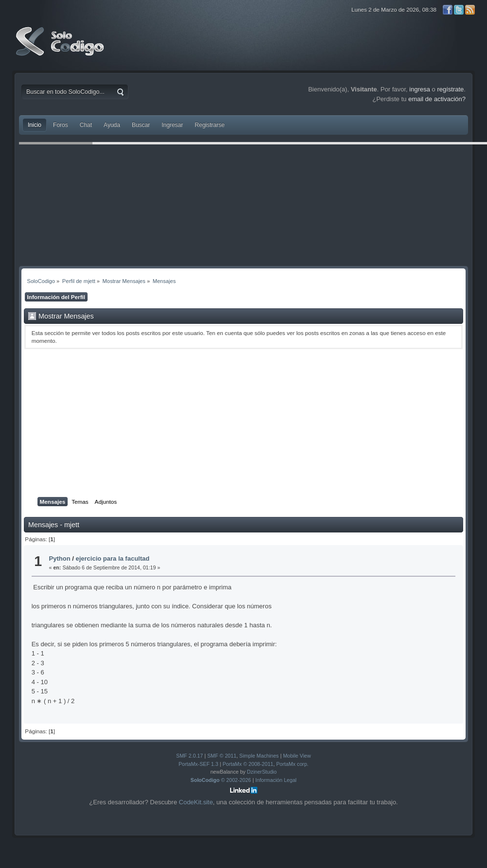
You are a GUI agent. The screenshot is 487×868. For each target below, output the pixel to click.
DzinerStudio (262, 772)
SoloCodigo (61, 49)
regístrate (450, 89)
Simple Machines (259, 756)
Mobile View (297, 756)
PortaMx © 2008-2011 (248, 764)
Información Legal (276, 780)
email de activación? (437, 99)
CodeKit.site (196, 802)
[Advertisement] (243, 423)
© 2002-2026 (221, 780)
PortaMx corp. (292, 764)
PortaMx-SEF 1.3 (198, 764)
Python (60, 558)
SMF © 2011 (222, 756)
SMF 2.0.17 (189, 756)
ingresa (420, 89)
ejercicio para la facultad (112, 558)
